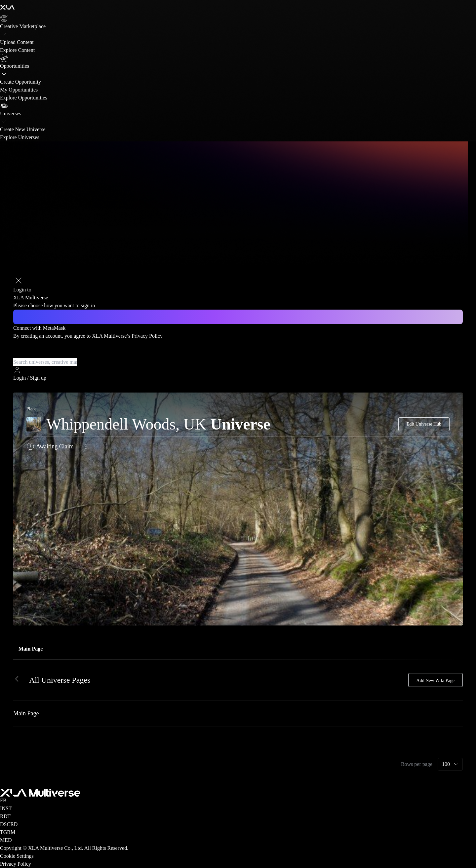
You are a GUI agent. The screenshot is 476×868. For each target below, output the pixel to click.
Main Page (31, 649)
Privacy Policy (147, 336)
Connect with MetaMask (39, 328)
